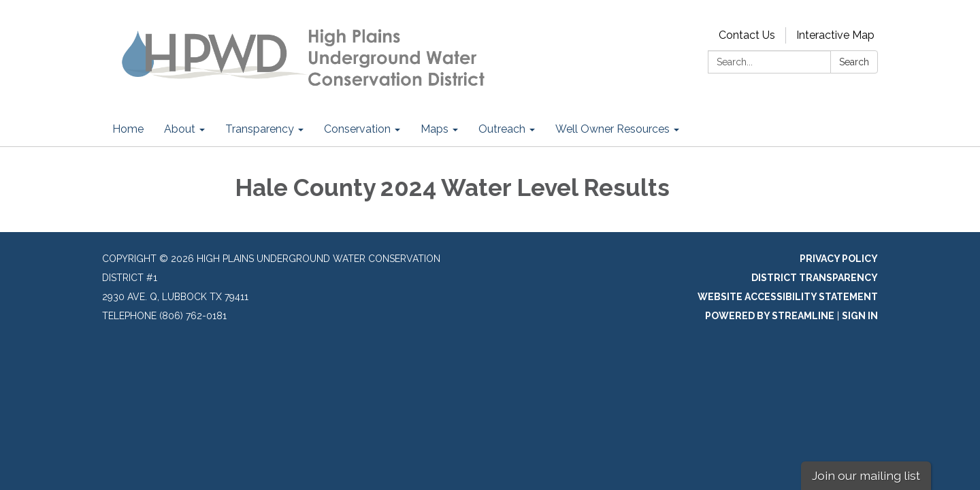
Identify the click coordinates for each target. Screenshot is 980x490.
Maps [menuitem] (435, 129)
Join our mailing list (866, 475)
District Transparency (815, 278)
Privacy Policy (839, 259)
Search (854, 62)
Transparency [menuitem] (260, 129)
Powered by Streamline (770, 316)
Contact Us (747, 35)
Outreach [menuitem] (502, 129)
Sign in (860, 316)
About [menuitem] (180, 129)
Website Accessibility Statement (788, 297)
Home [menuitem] (128, 129)
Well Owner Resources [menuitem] (612, 129)
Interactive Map (835, 35)
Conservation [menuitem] (357, 129)
